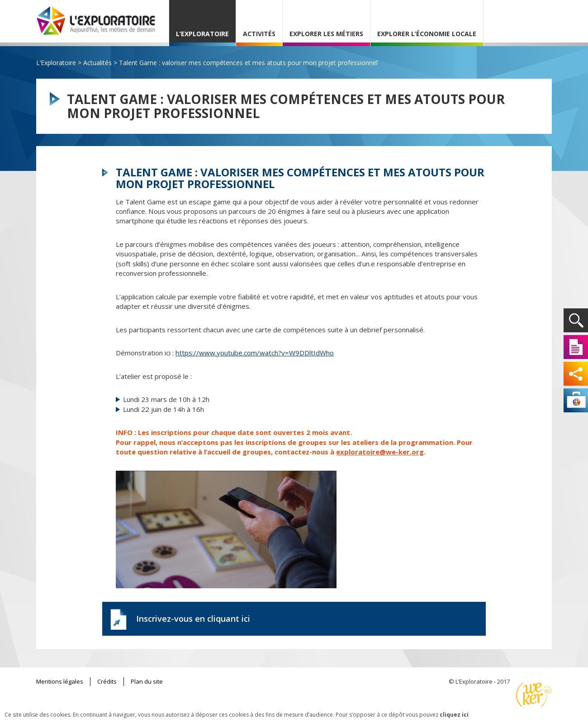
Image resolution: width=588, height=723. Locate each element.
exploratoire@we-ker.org (380, 452)
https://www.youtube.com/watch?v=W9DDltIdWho (255, 353)
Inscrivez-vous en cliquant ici (193, 619)
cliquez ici (454, 715)
